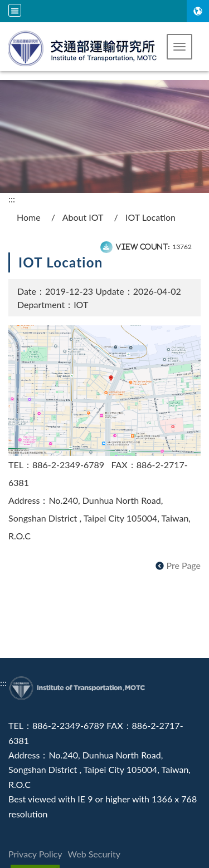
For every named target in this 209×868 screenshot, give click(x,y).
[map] (104, 390)
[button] (179, 47)
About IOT (83, 217)
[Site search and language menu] (15, 10)
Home (29, 217)
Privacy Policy (35, 854)
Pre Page (184, 565)
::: (12, 199)
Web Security (94, 854)
